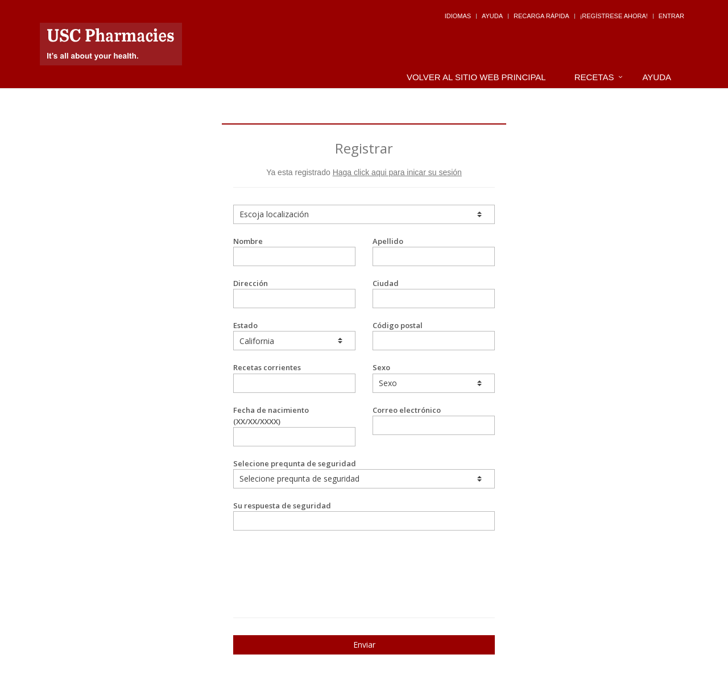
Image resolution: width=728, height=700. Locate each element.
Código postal (434, 335)
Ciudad (434, 293)
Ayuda (492, 16)
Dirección (294, 293)
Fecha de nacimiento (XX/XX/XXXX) (294, 426)
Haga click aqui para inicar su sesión (397, 172)
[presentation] (300, 559)
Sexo (434, 377)
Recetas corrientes (294, 377)
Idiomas (458, 16)
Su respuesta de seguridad (364, 515)
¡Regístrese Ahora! (614, 16)
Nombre (294, 251)
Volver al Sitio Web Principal (476, 77)
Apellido (434, 251)
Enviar (364, 645)
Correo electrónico (434, 420)
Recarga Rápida (541, 16)
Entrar (671, 16)
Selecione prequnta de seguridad (364, 473)
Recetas (594, 77)
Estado (294, 335)
